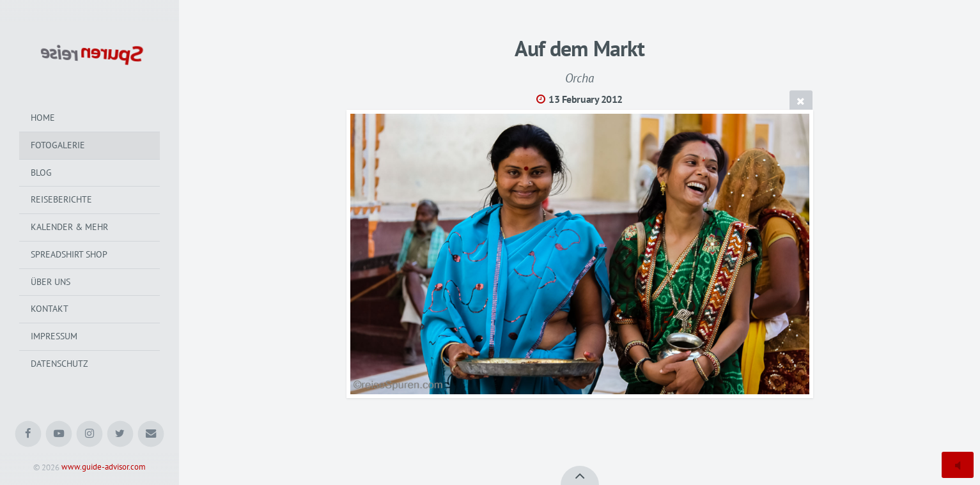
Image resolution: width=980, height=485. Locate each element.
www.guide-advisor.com (104, 467)
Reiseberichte (61, 199)
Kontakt (50, 309)
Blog (41, 173)
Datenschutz (59, 364)
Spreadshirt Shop (69, 254)
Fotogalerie (58, 145)
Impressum (54, 336)
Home (43, 118)
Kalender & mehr (69, 227)
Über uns (51, 282)
